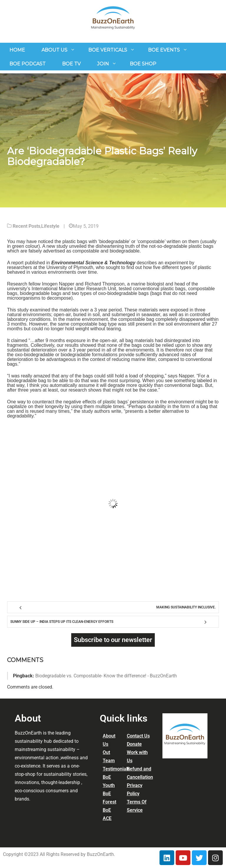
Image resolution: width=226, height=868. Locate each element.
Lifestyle (50, 226)
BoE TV (71, 64)
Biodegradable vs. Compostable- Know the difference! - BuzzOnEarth (106, 676)
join (103, 64)
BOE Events (164, 50)
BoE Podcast (28, 64)
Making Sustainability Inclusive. (186, 607)
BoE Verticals (108, 50)
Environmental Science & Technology (93, 263)
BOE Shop (143, 64)
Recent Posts (26, 226)
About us (54, 50)
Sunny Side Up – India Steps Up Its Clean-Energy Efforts (62, 622)
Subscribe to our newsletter (113, 640)
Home (17, 50)
